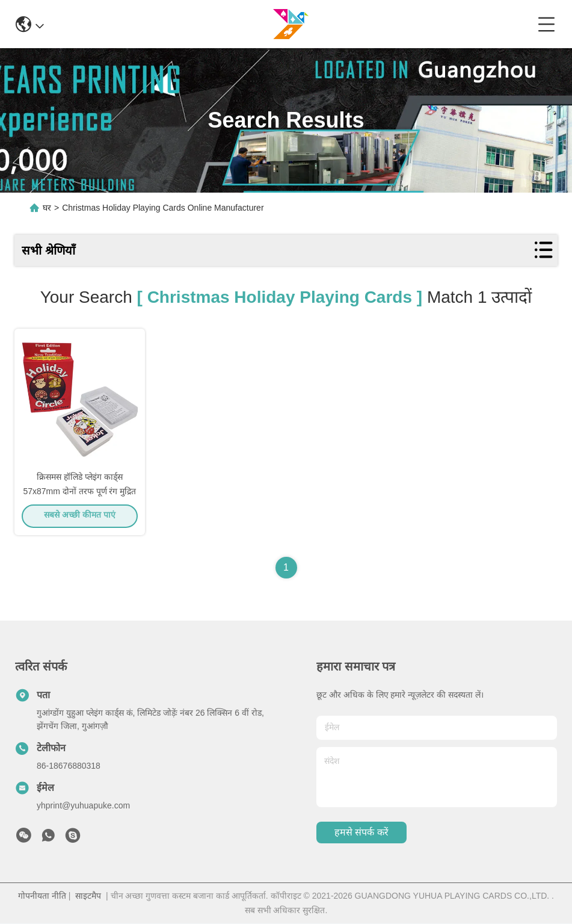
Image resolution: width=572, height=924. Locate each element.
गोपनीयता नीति (42, 896)
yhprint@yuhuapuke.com (83, 806)
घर (47, 208)
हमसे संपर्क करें (361, 833)
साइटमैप (88, 896)
